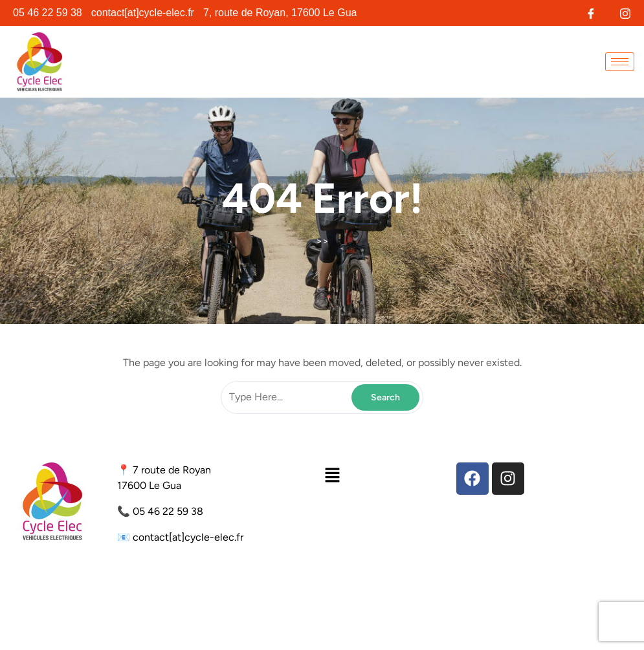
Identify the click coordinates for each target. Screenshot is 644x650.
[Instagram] (625, 12)
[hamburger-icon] (620, 62)
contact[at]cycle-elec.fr (188, 537)
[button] (332, 475)
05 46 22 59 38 (168, 511)
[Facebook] (591, 12)
